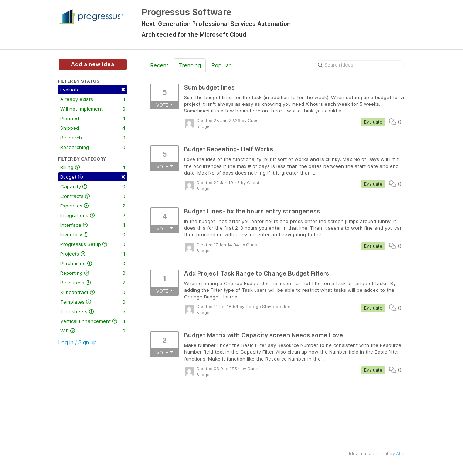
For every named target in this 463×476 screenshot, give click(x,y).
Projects (93, 254)
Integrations (93, 215)
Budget (93, 176)
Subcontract (93, 292)
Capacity (93, 186)
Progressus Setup (93, 244)
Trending (190, 65)
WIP (93, 331)
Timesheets (93, 311)
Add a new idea (93, 64)
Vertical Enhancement (93, 321)
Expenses (93, 206)
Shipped (93, 128)
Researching (93, 147)
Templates (93, 302)
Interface (93, 225)
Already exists (93, 99)
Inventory (93, 234)
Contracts (93, 196)
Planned (93, 118)
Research (93, 138)
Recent (159, 65)
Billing (93, 167)
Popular (221, 65)
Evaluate (93, 89)
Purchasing (93, 263)
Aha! (401, 454)
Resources (93, 283)
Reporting (93, 273)
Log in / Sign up (77, 342)
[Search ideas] (360, 65)
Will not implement (93, 109)
